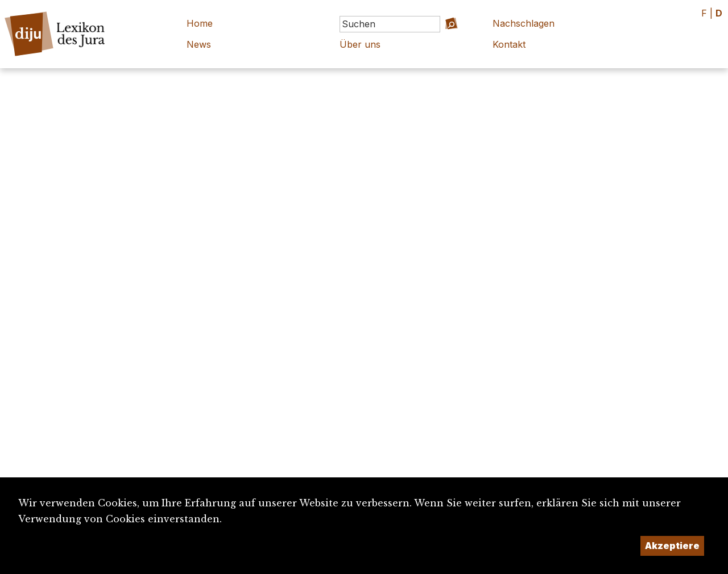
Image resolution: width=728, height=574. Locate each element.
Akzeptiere (672, 546)
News (199, 44)
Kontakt (509, 44)
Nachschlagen (524, 23)
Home (200, 23)
